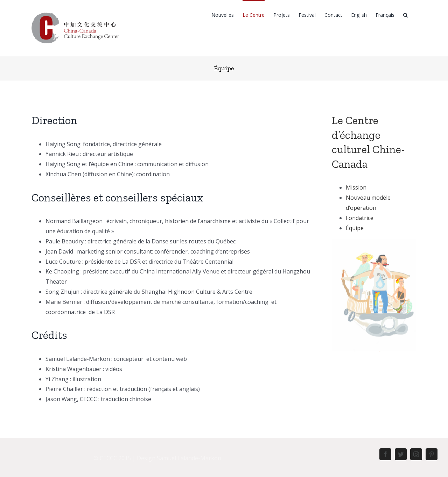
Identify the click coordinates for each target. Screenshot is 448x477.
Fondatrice (360, 218)
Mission (356, 187)
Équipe (355, 228)
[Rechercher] (405, 15)
